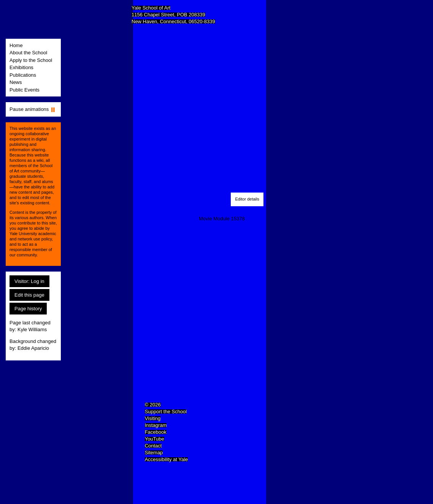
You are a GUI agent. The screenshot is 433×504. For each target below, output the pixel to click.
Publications (23, 75)
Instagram (156, 425)
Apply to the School (31, 60)
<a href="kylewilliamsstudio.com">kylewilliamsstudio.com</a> (165, 115)
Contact (153, 446)
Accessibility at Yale (167, 459)
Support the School (166, 412)
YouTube (155, 439)
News (16, 82)
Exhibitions (21, 67)
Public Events (25, 90)
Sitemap (154, 453)
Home (16, 45)
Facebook (156, 432)
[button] (247, 199)
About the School (28, 53)
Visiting (153, 418)
